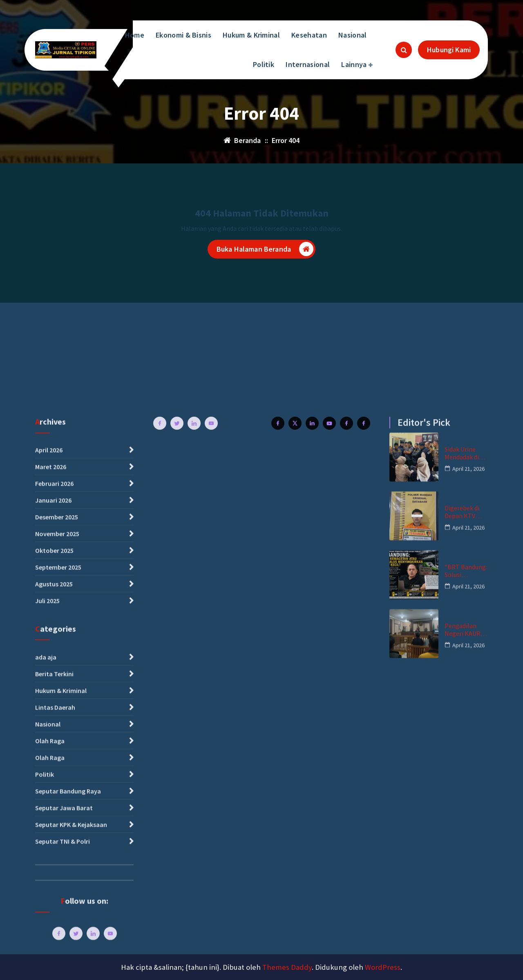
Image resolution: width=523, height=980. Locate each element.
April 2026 (49, 740)
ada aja (46, 947)
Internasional (308, 64)
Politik (264, 64)
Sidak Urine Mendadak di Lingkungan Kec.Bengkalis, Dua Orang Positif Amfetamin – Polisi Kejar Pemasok (465, 743)
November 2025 (57, 824)
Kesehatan (309, 35)
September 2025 (58, 857)
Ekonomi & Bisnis (183, 35)
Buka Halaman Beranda (265, 250)
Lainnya (354, 64)
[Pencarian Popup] (404, 50)
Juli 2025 (47, 891)
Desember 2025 (57, 807)
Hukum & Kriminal (251, 35)
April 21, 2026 (468, 759)
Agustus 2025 (54, 874)
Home (135, 35)
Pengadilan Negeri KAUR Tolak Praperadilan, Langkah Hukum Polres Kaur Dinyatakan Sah (466, 920)
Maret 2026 (51, 757)
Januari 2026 (53, 790)
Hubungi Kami (449, 50)
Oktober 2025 (54, 841)
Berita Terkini (54, 964)
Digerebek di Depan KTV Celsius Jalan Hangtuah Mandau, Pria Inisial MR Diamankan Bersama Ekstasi (463, 802)
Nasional (352, 35)
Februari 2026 (54, 774)
